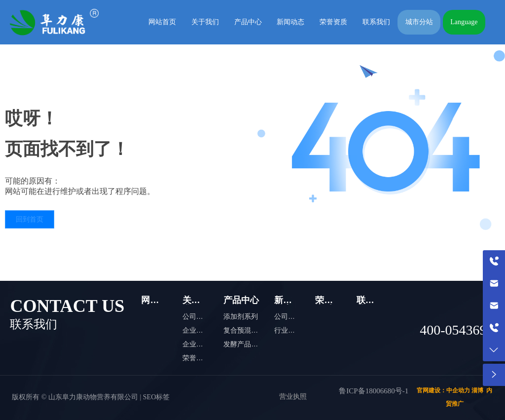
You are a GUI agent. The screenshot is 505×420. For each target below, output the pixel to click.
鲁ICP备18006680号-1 (374, 391)
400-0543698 (456, 330)
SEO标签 (156, 397)
